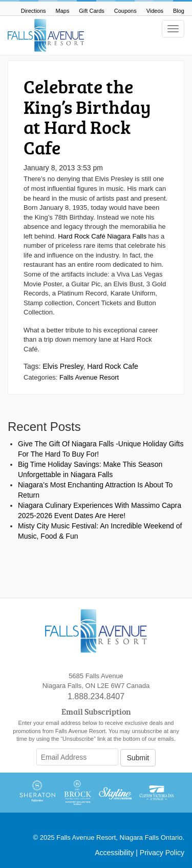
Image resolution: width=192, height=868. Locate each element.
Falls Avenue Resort (89, 377)
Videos (155, 11)
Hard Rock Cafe (113, 366)
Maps (63, 11)
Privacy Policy (162, 853)
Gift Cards (92, 11)
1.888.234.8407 (96, 696)
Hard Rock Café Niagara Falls (103, 236)
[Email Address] (77, 757)
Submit (138, 758)
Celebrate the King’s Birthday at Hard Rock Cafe (87, 117)
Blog (179, 11)
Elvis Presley (63, 366)
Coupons (125, 11)
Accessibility (114, 853)
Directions (34, 11)
